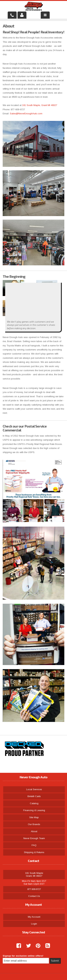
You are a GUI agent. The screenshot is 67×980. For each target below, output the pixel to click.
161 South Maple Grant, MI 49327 (34, 874)
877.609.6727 (34, 889)
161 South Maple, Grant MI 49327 (40, 105)
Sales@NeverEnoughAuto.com (26, 114)
